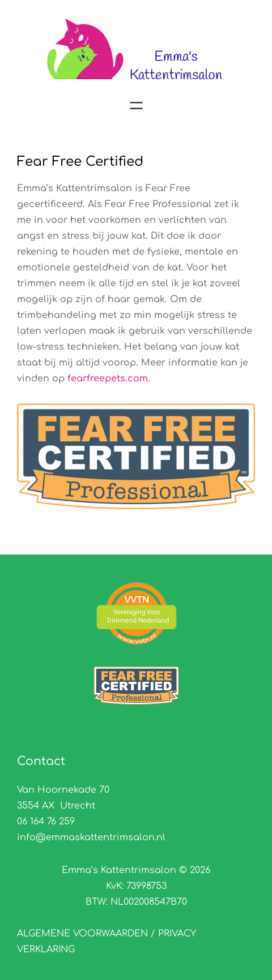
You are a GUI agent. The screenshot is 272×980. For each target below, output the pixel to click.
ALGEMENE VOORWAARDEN (84, 934)
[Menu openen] (136, 106)
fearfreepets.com (108, 379)
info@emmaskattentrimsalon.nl (91, 837)
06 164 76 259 (46, 822)
